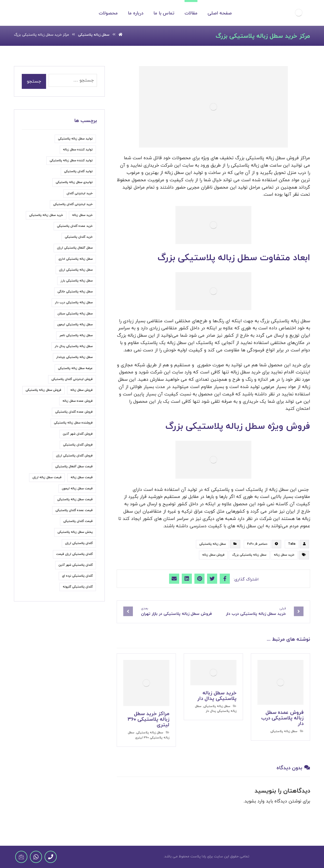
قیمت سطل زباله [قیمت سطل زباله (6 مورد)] (82, 477)
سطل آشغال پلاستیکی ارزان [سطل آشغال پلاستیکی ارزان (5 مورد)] (75, 248)
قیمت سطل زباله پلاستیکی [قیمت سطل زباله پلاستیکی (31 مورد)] (75, 499)
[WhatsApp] (36, 857)
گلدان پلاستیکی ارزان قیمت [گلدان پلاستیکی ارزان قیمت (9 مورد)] (74, 554)
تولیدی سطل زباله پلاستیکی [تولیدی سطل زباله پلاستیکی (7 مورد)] (74, 182)
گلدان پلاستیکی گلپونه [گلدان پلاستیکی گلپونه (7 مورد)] (78, 587)
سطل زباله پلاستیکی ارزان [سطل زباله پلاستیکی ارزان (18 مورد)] (76, 270)
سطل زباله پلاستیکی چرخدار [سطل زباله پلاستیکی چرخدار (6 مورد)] (74, 357)
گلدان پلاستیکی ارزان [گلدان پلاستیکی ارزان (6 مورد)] (79, 543)
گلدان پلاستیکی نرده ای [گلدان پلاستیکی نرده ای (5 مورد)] (77, 576)
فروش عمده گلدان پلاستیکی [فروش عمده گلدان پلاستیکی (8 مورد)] (74, 412)
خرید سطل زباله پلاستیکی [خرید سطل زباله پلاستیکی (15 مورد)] (46, 215)
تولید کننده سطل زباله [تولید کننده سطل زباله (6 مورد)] (78, 150)
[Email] (21, 857)
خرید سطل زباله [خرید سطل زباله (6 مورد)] (82, 215)
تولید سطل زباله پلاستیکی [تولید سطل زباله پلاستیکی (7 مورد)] (75, 139)
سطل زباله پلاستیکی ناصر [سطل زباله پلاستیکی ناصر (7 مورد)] (76, 335)
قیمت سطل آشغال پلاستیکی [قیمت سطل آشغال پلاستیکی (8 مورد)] (74, 467)
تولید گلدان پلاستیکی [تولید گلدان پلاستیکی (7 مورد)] (78, 171)
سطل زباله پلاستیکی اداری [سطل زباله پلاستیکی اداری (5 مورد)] (76, 259)
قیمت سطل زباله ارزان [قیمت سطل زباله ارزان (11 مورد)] (47, 477)
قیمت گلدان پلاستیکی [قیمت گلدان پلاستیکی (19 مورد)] (78, 521)
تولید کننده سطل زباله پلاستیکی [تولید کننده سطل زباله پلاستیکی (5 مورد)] (71, 160)
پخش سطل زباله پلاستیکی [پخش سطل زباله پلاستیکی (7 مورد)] (75, 532)
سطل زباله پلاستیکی (212, 544)
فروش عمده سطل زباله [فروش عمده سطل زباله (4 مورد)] (78, 401)
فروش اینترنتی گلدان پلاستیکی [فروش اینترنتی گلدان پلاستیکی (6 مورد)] (72, 379)
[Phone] (51, 857)
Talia (292, 544)
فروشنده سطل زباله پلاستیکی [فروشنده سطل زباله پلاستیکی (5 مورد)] (73, 423)
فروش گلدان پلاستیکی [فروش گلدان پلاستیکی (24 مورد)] (78, 445)
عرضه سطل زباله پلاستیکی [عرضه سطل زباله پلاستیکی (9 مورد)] (75, 368)
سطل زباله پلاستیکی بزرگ (249, 555)
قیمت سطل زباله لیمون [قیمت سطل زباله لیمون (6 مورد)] (77, 489)
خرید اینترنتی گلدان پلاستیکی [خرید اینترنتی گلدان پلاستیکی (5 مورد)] (73, 204)
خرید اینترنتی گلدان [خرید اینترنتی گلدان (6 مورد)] (80, 193)
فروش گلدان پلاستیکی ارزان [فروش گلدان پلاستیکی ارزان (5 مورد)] (74, 456)
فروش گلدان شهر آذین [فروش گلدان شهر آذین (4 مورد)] (78, 434)
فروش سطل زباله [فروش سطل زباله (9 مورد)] (82, 390)
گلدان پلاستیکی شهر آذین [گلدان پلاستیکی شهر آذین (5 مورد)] (76, 565)
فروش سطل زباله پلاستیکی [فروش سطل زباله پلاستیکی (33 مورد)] (43, 390)
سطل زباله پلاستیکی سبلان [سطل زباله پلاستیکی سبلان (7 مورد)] (75, 314)
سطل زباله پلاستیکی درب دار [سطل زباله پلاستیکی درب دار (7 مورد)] (74, 302)
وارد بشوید (255, 801)
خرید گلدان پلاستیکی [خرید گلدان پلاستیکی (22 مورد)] (79, 237)
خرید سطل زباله (284, 555)
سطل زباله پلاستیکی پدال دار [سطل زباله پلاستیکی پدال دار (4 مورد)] (74, 346)
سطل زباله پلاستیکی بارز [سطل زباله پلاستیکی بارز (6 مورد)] (77, 281)
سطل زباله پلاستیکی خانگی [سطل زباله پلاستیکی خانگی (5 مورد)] (75, 292)
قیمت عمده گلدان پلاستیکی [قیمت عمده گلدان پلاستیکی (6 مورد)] (74, 510)
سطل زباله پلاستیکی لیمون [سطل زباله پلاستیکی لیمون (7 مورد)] (75, 325)
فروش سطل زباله (213, 555)
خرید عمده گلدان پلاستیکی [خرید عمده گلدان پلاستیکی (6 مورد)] (75, 226)
